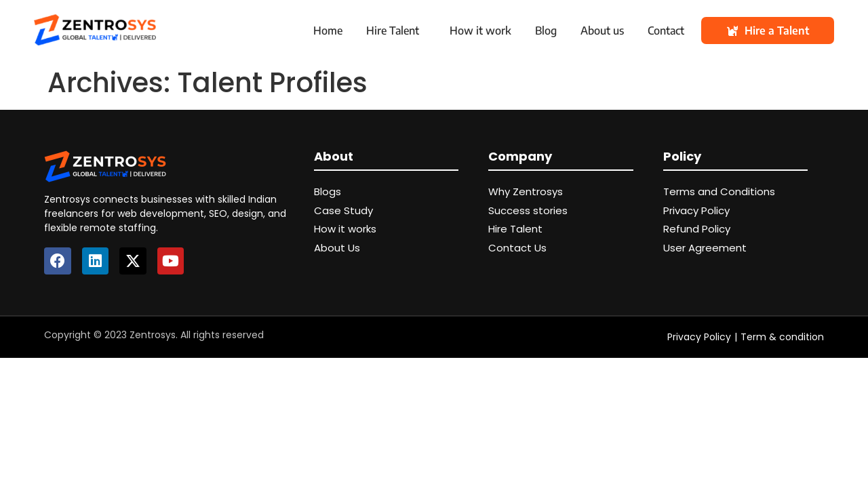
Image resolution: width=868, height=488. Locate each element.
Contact (666, 30)
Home (328, 30)
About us (602, 30)
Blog (546, 30)
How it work (480, 30)
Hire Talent (393, 30)
